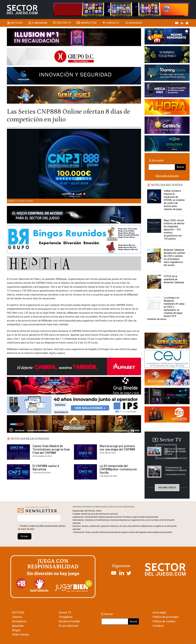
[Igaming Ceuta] (167, 73)
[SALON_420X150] (167, 107)
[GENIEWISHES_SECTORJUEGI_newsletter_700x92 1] (74, 95)
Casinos (17, 617)
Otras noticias (21, 634)
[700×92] (74, 424)
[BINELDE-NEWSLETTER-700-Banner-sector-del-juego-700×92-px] (74, 386)
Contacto (112, 23)
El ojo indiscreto (69, 626)
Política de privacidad (165, 617)
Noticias (16, 23)
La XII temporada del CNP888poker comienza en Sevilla (118, 469)
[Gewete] (167, 126)
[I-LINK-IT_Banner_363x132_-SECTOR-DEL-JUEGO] (167, 37)
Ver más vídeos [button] (167, 488)
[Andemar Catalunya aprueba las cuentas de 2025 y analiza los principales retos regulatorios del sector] (154, 256)
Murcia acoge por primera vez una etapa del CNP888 (117, 448)
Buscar (180, 167)
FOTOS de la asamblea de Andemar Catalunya (174, 279)
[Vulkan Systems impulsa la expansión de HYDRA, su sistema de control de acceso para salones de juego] (154, 197)
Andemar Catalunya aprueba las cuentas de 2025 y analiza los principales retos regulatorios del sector (174, 257)
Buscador (135, 23)
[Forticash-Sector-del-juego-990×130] (74, 76)
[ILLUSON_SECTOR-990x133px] (74, 38)
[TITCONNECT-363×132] (167, 397)
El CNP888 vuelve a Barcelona (46, 468)
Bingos (16, 630)
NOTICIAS (18, 612)
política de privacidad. (163, 532)
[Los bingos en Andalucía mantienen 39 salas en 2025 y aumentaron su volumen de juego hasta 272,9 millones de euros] (154, 304)
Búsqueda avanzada (167, 176)
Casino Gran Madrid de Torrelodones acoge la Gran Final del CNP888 (51, 449)
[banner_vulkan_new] (74, 215)
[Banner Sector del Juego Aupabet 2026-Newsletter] (74, 367)
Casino (11, 201)
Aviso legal (159, 612)
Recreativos (19, 621)
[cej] (167, 359)
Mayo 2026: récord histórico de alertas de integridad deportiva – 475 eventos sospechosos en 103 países (174, 230)
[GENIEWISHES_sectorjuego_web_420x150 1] (167, 341)
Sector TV (65, 612)
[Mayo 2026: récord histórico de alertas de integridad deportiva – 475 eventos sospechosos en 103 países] (154, 227)
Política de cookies (164, 621)
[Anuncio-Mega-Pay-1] (167, 90)
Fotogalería (66, 617)
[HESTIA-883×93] (74, 264)
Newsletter (89, 23)
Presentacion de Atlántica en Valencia (176, 469)
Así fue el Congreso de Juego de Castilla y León (176, 451)
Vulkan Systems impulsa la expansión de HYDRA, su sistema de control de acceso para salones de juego (174, 200)
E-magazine (40, 23)
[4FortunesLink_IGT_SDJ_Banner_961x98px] (121, 9)
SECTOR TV (64, 23)
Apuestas (18, 626)
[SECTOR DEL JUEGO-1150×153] (74, 57)
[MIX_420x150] (167, 415)
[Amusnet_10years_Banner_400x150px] (167, 55)
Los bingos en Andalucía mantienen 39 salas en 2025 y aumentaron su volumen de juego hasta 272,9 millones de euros (166, 308)
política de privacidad (48, 526)
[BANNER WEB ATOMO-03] (167, 144)
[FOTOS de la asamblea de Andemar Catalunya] (154, 282)
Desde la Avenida (69, 621)
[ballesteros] (167, 378)
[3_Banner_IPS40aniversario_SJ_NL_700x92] (74, 405)
